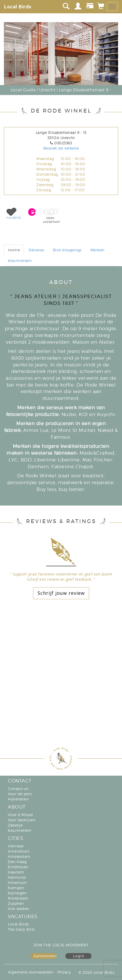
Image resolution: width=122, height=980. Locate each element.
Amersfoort (19, 851)
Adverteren (18, 799)
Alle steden (19, 909)
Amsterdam (19, 856)
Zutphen (16, 903)
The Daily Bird (21, 929)
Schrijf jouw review (61, 593)
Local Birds (18, 7)
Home (14, 250)
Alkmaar (16, 846)
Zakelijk (15, 825)
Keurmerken (20, 261)
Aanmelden (45, 956)
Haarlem (16, 872)
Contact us (18, 789)
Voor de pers (20, 794)
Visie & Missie (20, 815)
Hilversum (17, 883)
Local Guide (23, 90)
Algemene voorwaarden (31, 972)
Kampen (16, 888)
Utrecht (47, 90)
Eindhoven (18, 867)
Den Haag (17, 862)
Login (79, 956)
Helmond (17, 877)
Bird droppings (67, 250)
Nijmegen (17, 893)
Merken (97, 250)
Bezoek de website (61, 148)
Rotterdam (18, 898)
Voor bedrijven (22, 820)
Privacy (64, 972)
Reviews (36, 250)
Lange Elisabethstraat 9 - (85, 90)
